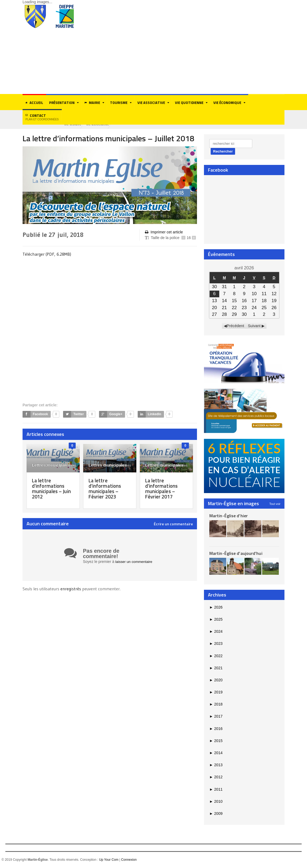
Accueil (34, 103)
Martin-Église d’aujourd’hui (235, 554)
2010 (216, 802)
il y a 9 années (174, 466)
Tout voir (275, 504)
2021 (216, 668)
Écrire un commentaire (173, 525)
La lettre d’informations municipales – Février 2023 (106, 489)
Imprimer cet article (164, 232)
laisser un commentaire (135, 562)
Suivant (254, 326)
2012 (216, 777)
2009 (216, 814)
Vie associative (131, 124)
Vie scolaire (105, 124)
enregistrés (71, 589)
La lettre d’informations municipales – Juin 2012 (53, 489)
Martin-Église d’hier (228, 516)
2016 (216, 729)
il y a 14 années (60, 466)
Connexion (128, 860)
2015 (216, 741)
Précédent (236, 326)
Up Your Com (109, 860)
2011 (216, 790)
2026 (216, 607)
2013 (216, 765)
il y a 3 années (117, 466)
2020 (216, 681)
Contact (42, 117)
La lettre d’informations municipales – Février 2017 (162, 489)
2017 (216, 717)
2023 (216, 644)
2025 (216, 620)
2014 (216, 753)
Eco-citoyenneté (78, 124)
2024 (216, 632)
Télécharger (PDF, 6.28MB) (47, 254)
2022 (216, 656)
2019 (216, 693)
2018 (216, 705)
